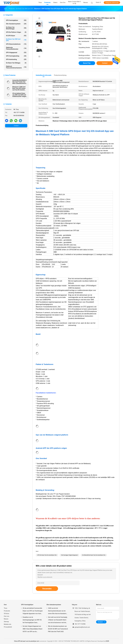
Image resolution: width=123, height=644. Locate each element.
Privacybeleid (8, 627)
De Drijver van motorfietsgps (16, 28)
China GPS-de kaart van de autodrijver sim (27, 641)
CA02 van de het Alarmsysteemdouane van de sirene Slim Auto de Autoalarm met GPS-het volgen (57, 611)
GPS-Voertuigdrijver (16, 20)
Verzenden (47, 589)
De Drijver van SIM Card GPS (16, 40)
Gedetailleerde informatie (44, 75)
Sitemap (6, 622)
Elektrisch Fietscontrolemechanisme (16, 67)
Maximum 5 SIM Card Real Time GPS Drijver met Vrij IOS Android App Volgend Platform (19, 88)
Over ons (6, 616)
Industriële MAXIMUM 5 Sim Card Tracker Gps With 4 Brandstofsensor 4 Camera (20, 82)
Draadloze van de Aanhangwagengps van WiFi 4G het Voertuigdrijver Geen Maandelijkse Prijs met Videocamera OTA (32, 620)
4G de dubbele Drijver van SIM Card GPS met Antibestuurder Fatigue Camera (19, 95)
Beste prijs (87, 63)
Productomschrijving (60, 75)
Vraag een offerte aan (112, 3)
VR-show (6, 614)
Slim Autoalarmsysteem (16, 24)
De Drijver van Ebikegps (16, 63)
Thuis (5, 608)
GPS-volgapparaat (16, 53)
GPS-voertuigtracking (16, 56)
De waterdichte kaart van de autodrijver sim (94, 555)
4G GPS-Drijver (16, 36)
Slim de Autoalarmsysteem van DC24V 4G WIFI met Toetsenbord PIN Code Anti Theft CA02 (58, 629)
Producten (7, 611)
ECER (107, 641)
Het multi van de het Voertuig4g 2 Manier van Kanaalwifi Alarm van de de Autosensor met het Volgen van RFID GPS (58, 620)
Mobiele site (7, 624)
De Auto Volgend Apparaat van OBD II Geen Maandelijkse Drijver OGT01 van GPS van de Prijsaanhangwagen (33, 629)
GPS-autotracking (16, 59)
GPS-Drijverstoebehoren (16, 44)
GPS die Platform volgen (16, 32)
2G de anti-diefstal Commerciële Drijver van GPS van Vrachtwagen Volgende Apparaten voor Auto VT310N (33, 611)
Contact (16, 126)
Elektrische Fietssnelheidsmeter (16, 48)
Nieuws (6, 619)
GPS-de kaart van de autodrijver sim (47, 555)
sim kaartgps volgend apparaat (69, 555)
